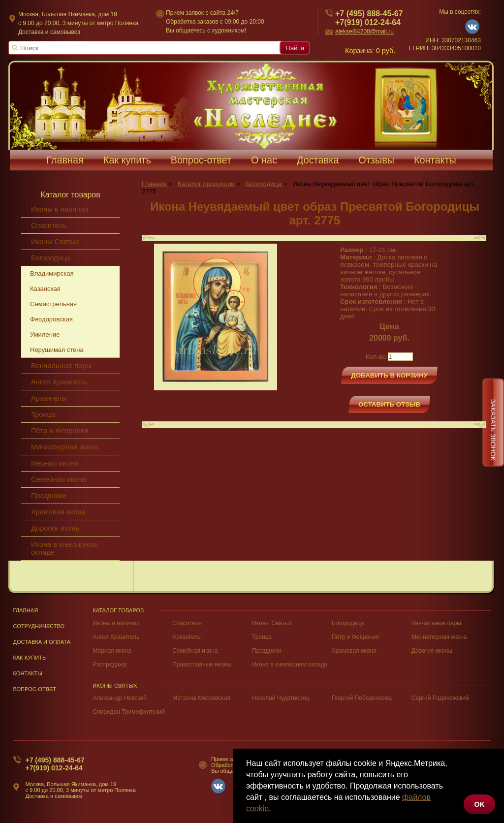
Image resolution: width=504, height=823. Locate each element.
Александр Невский (120, 698)
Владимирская (52, 273)
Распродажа (109, 665)
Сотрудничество (39, 626)
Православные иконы (202, 665)
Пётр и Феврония (60, 431)
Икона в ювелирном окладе (64, 548)
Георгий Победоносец (362, 698)
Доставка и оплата (42, 642)
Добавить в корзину (389, 375)
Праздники (49, 496)
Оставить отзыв (389, 404)
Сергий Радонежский (440, 698)
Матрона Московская (201, 698)
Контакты (435, 160)
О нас (264, 160)
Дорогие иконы (56, 528)
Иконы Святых (55, 242)
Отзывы (376, 160)
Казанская (45, 289)
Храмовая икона (58, 512)
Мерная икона (54, 463)
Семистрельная (53, 304)
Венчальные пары (61, 366)
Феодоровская (51, 319)
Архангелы (49, 398)
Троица (43, 414)
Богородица (51, 258)
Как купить (127, 160)
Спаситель (49, 225)
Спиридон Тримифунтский (128, 712)
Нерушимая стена (57, 350)
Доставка (318, 160)
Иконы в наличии (60, 209)
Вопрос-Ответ (35, 689)
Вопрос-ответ (201, 160)
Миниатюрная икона (65, 447)
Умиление (45, 334)
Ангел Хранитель (59, 382)
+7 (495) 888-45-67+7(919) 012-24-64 (55, 764)
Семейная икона (59, 479)
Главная (65, 160)
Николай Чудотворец (281, 698)
